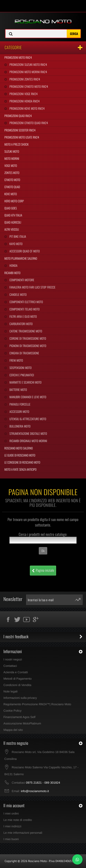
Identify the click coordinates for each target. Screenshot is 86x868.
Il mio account (14, 806)
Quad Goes (11, 208)
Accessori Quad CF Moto (24, 251)
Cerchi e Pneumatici (21, 375)
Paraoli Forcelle (19, 404)
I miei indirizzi (12, 826)
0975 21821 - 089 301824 (43, 783)
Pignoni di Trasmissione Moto (27, 346)
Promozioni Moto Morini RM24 (28, 72)
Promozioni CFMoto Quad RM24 (28, 123)
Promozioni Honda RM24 (24, 101)
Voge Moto (11, 166)
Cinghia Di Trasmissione (24, 353)
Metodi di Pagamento (18, 679)
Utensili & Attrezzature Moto (27, 419)
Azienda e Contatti (16, 672)
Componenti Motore (21, 280)
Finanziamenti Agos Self (19, 717)
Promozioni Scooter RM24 (20, 130)
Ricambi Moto (12, 273)
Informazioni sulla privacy (20, 698)
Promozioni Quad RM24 (18, 116)
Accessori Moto (19, 411)
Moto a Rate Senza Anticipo (20, 469)
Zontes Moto (12, 173)
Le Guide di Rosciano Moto (20, 455)
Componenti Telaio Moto (24, 309)
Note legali (10, 691)
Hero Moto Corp (14, 201)
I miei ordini (11, 813)
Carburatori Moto (21, 324)
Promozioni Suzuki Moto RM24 (28, 64)
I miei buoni (11, 839)
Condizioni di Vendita (17, 685)
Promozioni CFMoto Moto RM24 (28, 86)
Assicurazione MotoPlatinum (22, 723)
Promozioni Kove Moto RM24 (27, 108)
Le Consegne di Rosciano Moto (22, 462)
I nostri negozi (13, 659)
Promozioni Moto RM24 (18, 57)
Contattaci (10, 666)
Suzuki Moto (12, 151)
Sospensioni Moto (20, 368)
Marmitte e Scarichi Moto (25, 382)
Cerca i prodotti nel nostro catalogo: (43, 534)
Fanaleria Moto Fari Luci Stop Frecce (32, 287)
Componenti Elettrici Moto (26, 302)
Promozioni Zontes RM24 (24, 79)
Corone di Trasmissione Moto (27, 338)
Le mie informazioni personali (23, 833)
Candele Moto (18, 294)
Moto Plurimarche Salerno (21, 258)
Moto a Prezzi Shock (17, 144)
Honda (13, 265)
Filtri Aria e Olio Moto (23, 316)
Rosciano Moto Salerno (19, 448)
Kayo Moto (16, 244)
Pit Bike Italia (17, 236)
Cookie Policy (12, 711)
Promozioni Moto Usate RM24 (22, 137)
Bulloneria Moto (20, 426)
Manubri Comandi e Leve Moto (27, 397)
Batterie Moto (18, 390)
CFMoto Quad (12, 187)
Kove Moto (11, 194)
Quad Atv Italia (13, 215)
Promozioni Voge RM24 (23, 94)
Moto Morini (12, 158)
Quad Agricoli (13, 222)
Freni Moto (16, 360)
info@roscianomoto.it (35, 791)
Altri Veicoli (12, 229)
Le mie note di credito (18, 820)
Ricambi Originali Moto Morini (28, 441)
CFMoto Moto (12, 180)
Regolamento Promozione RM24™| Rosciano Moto (37, 704)
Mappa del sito (13, 730)
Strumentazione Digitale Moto (28, 433)
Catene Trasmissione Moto (25, 331)
